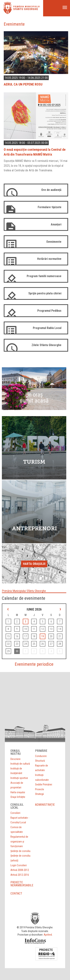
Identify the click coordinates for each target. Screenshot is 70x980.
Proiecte (40, 789)
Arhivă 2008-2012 (20, 870)
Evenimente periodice (34, 664)
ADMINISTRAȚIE (45, 805)
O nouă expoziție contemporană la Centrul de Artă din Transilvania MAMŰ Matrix (35, 152)
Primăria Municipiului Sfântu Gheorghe (24, 591)
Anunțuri (56, 224)
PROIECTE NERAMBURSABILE (22, 884)
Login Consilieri (19, 865)
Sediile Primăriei (44, 784)
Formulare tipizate (50, 207)
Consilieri (15, 813)
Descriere (15, 759)
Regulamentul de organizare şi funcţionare (19, 841)
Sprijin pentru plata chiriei (45, 293)
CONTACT (16, 893)
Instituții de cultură (20, 764)
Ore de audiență (51, 190)
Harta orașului (34, 564)
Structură (40, 761)
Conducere (41, 756)
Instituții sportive (19, 778)
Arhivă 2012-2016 (20, 875)
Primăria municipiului (27, 7)
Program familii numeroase (44, 276)
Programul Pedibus (49, 311)
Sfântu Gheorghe (26, 9)
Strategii (39, 794)
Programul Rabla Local (47, 328)
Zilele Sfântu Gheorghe (46, 345)
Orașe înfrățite (18, 797)
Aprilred (48, 935)
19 (43, 636)
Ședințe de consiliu (20, 851)
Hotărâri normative (49, 259)
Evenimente (54, 242)
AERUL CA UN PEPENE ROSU (23, 84)
